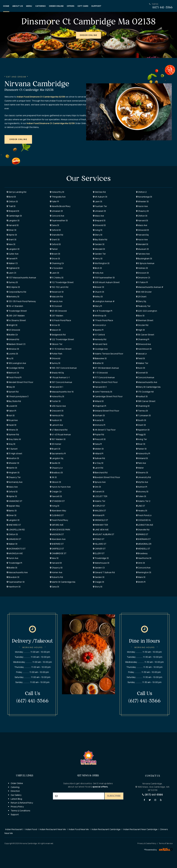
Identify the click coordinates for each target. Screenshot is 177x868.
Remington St (144, 572)
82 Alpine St (13, 287)
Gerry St (98, 258)
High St (140, 330)
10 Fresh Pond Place (60, 320)
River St (141, 444)
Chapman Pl (100, 406)
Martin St (12, 468)
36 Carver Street (145, 335)
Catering (15, 787)
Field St (141, 358)
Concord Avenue (145, 377)
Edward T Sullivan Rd (104, 572)
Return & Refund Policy (22, 803)
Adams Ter (99, 501)
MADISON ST (57, 534)
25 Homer (56, 444)
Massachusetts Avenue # (150, 287)
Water (140, 468)
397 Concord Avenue (61, 382)
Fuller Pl (54, 201)
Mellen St (98, 449)
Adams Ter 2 (143, 501)
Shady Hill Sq (57, 373)
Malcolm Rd (56, 297)
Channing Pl (143, 339)
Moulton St (13, 458)
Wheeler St (142, 201)
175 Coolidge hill (145, 392)
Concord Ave (57, 216)
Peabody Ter (143, 306)
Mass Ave (98, 216)
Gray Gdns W (14, 439)
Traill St (11, 206)
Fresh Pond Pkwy (59, 520)
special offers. (100, 787)
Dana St (55, 225)
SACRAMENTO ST (16, 549)
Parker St (141, 449)
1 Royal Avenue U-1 (60, 377)
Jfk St (53, 477)
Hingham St (13, 472)
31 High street (14, 453)
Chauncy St (143, 211)
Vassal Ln (141, 354)
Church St (99, 292)
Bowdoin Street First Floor (107, 477)
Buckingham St (144, 258)
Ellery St (98, 235)
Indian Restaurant (14, 829)
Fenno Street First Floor (105, 382)
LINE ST (141, 506)
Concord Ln (99, 325)
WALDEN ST (100, 511)
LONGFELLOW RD (16, 530)
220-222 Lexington (147, 311)
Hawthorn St (14, 587)
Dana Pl (97, 444)
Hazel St (12, 425)
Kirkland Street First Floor (106, 411)
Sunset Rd (13, 392)
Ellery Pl (97, 306)
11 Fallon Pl (142, 282)
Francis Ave (56, 301)
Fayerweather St (59, 220)
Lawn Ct (11, 273)
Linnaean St (56, 211)
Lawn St (98, 201)
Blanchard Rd (100, 472)
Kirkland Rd (13, 339)
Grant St (12, 239)
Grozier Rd (142, 325)
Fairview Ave (143, 254)
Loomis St (12, 354)
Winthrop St (100, 316)
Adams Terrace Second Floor (108, 354)
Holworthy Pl (143, 453)
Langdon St (13, 220)
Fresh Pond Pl (14, 377)
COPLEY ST (99, 506)
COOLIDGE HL (144, 520)
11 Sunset (12, 449)
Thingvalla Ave (58, 197)
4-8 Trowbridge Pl (103, 311)
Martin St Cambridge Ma (63, 582)
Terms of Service (166, 843)
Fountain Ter (100, 206)
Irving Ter (142, 439)
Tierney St (142, 411)
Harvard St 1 (57, 387)
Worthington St (101, 263)
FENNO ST (99, 539)
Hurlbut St (142, 396)
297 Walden (57, 316)
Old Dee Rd (99, 192)
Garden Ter (99, 254)
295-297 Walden (16, 316)
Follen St (141, 496)
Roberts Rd (56, 577)
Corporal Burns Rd (16, 292)
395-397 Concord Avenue (63, 368)
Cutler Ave (13, 254)
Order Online (17, 783)
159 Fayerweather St (104, 278)
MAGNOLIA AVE (15, 553)
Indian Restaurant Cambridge (106, 829)
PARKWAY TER (100, 525)
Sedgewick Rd (58, 335)
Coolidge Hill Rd (15, 368)
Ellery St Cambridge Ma (148, 387)
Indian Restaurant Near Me (53, 829)
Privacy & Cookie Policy (147, 843)
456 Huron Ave (58, 406)
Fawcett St (56, 496)
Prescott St (99, 439)
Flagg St (141, 434)
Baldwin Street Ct (16, 344)
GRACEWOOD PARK (60, 530)
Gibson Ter (56, 344)
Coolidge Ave (100, 349)
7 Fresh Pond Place (103, 320)
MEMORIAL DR (144, 544)
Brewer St (99, 287)
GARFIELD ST (57, 549)
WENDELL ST (143, 549)
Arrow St (55, 325)
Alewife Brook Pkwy (60, 206)
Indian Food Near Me (79, 829)
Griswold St (99, 225)
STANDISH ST (57, 501)
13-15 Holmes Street (61, 349)
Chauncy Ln (56, 468)
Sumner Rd (13, 434)
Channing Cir (57, 263)
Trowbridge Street (17, 311)
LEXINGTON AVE (145, 525)
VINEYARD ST (14, 525)
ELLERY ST (99, 553)
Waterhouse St (101, 563)
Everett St (99, 492)
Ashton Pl (142, 487)
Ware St (141, 577)
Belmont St (13, 373)
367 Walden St (58, 439)
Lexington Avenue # (104, 301)
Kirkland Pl (99, 515)
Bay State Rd (100, 239)
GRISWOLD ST (101, 520)
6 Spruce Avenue (145, 263)
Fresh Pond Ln (144, 515)
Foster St (55, 401)
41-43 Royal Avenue (60, 434)
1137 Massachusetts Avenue (21, 278)
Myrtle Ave (142, 482)
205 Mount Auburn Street (106, 282)
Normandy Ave (15, 482)
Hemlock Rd (57, 415)
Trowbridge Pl (14, 563)
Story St (98, 587)
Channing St (143, 406)
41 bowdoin (56, 268)
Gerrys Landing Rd (16, 192)
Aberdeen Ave (58, 539)
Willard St (98, 401)
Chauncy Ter (14, 477)
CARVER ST (99, 549)
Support (15, 814)
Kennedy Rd (100, 339)
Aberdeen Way (58, 511)
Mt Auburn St (100, 197)
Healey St (142, 511)
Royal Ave (12, 420)
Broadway (142, 553)
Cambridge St (14, 216)
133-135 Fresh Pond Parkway (21, 301)
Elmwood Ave (144, 344)
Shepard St (13, 211)
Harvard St (142, 220)
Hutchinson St (144, 349)
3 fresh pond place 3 (18, 396)
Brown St (55, 254)
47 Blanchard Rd (59, 430)
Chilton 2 (141, 192)
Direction (15, 791)
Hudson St (56, 420)
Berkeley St (13, 297)
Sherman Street (145, 320)
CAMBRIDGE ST (58, 553)
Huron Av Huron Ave (60, 487)
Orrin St (141, 563)
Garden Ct (99, 568)
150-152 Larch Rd (59, 287)
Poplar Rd (98, 434)
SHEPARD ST (57, 544)
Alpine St (12, 235)
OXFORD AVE (57, 525)
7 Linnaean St (143, 415)
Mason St (55, 330)
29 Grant (141, 297)
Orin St (97, 487)
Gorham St (99, 415)
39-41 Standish (15, 306)
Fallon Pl (11, 411)
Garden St (99, 244)
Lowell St (12, 406)
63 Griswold (13, 330)
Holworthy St (57, 192)
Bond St (11, 197)
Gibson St (55, 482)
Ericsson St (143, 273)
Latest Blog (16, 799)
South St (141, 420)
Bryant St (55, 449)
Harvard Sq (142, 235)
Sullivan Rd (99, 458)
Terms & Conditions (20, 811)
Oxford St (55, 230)
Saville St (55, 463)
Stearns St (142, 472)
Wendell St (142, 244)
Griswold (55, 358)
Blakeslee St (100, 358)
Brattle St (98, 363)
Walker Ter (142, 363)
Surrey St (55, 363)
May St (11, 387)
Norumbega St (144, 197)
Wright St (12, 325)
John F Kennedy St (103, 392)
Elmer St (12, 230)
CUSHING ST (57, 515)
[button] (88, 35)
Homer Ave (56, 572)
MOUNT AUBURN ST (104, 534)
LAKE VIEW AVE (101, 530)
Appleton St (143, 430)
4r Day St (98, 463)
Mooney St (142, 492)
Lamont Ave (56, 425)
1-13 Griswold (100, 373)
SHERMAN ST (143, 539)
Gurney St (12, 282)
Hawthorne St (144, 558)
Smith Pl (141, 582)
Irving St (98, 230)
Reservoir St (57, 292)
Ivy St (10, 358)
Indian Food (31, 829)
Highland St (13, 268)
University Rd (143, 477)
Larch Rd (98, 468)
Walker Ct (12, 263)
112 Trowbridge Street (62, 282)
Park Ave (141, 463)
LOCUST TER (100, 496)
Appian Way (13, 506)
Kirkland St (142, 458)
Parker (54, 249)
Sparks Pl (98, 330)
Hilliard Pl (98, 453)
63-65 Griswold (58, 311)
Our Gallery (16, 795)
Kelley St (98, 297)
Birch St (97, 268)
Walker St (12, 544)
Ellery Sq (141, 301)
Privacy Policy (17, 807)
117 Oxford (99, 335)
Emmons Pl (99, 425)
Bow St (140, 316)
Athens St (12, 430)
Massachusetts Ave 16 (62, 392)
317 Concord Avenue (104, 377)
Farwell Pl (12, 258)
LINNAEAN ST (14, 539)
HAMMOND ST (15, 501)
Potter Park (56, 354)
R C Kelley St (57, 278)
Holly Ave (98, 273)
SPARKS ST (142, 534)
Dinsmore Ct (143, 278)
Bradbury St (56, 472)
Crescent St (57, 411)
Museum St (143, 249)
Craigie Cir (56, 492)
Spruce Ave (99, 482)
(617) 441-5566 (152, 795)
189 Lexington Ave (16, 363)
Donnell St (142, 373)
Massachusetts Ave (147, 382)
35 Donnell (56, 306)
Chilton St (12, 201)
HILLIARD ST (100, 544)
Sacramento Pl (58, 453)
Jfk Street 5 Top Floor (104, 430)
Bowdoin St (13, 577)
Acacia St (98, 420)
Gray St (11, 444)
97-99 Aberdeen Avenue (106, 368)
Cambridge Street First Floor (108, 396)
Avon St (141, 368)
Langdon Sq (57, 458)
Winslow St (13, 349)
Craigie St (99, 582)
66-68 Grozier (144, 292)
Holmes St (142, 268)
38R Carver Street (146, 401)
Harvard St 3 (100, 387)
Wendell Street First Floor (20, 382)
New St (11, 244)
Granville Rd (56, 235)
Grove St (55, 258)
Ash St (11, 415)
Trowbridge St (101, 558)
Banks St (12, 511)
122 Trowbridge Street (62, 339)
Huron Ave (142, 206)
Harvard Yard (100, 344)
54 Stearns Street (16, 320)
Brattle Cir (12, 335)
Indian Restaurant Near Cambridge (140, 829)
